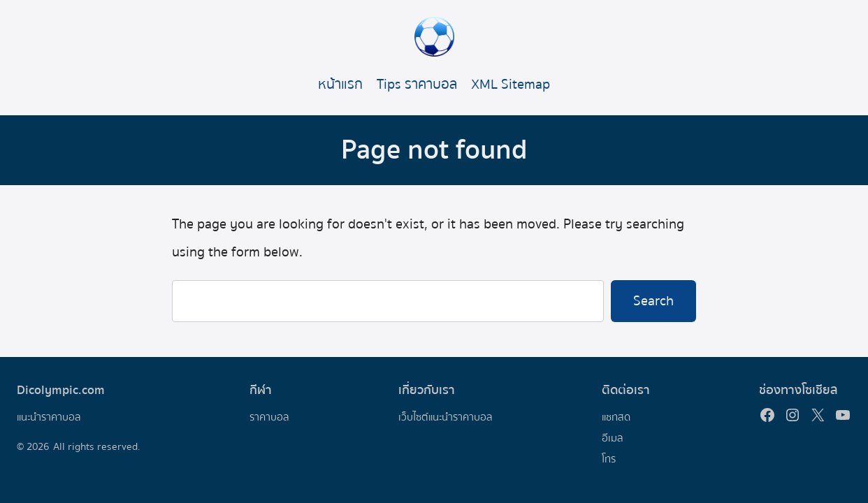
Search (653, 301)
